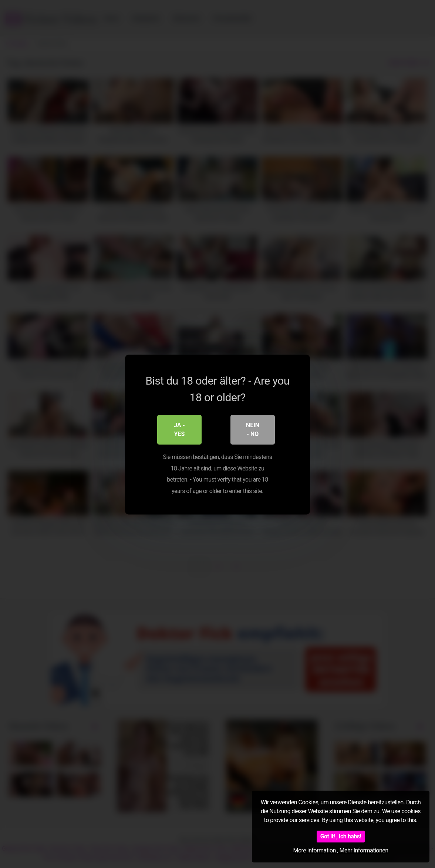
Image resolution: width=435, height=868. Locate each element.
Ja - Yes (179, 429)
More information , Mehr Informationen (340, 850)
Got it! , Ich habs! (341, 836)
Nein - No (253, 429)
